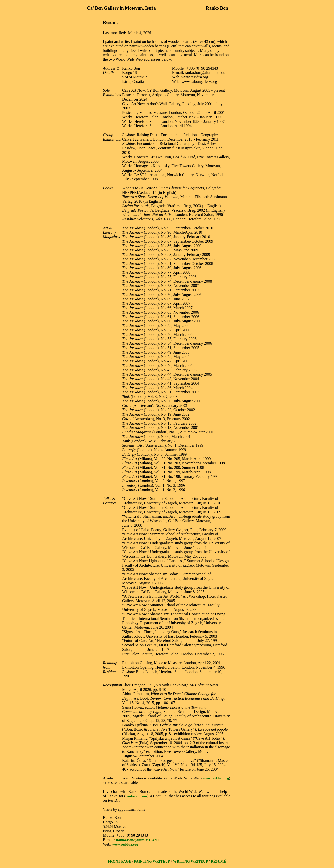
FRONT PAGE (119, 861)
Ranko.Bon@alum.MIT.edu (137, 840)
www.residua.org (216, 778)
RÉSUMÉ (219, 861)
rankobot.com (136, 796)
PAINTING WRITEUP (152, 861)
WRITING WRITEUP (191, 861)
